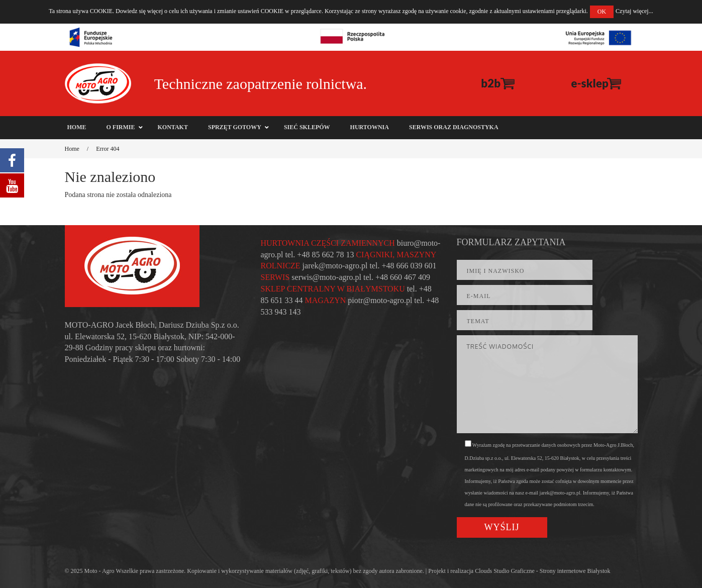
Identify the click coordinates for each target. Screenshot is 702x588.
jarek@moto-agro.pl (335, 266)
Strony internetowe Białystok (575, 571)
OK (602, 12)
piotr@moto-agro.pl (380, 300)
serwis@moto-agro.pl (326, 277)
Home (72, 149)
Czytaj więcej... (634, 11)
